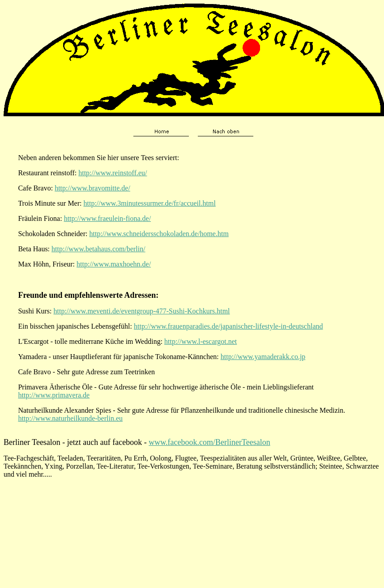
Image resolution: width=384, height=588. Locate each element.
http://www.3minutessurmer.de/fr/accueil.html (150, 203)
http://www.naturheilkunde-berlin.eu (70, 418)
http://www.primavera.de (54, 395)
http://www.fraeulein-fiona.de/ (107, 218)
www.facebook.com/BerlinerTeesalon (209, 442)
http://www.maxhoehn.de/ (114, 264)
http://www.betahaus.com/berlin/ (98, 249)
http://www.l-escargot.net (201, 341)
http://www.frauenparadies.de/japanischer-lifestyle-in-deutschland (228, 326)
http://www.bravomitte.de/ (92, 188)
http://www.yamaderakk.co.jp (263, 357)
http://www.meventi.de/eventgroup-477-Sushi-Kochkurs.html (142, 311)
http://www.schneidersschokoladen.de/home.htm (159, 234)
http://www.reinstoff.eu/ (113, 173)
